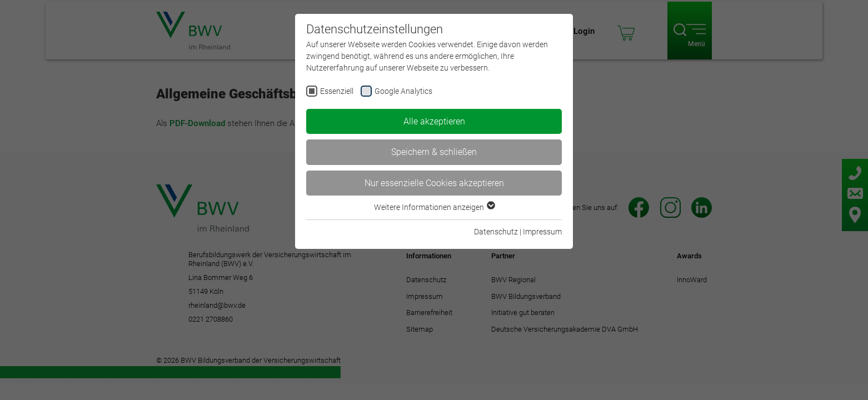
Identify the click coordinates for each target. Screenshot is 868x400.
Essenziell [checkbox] (337, 91)
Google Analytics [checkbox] (403, 91)
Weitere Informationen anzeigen (434, 207)
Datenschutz (496, 232)
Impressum (542, 232)
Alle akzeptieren (434, 121)
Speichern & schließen (434, 152)
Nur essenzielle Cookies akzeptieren (434, 183)
